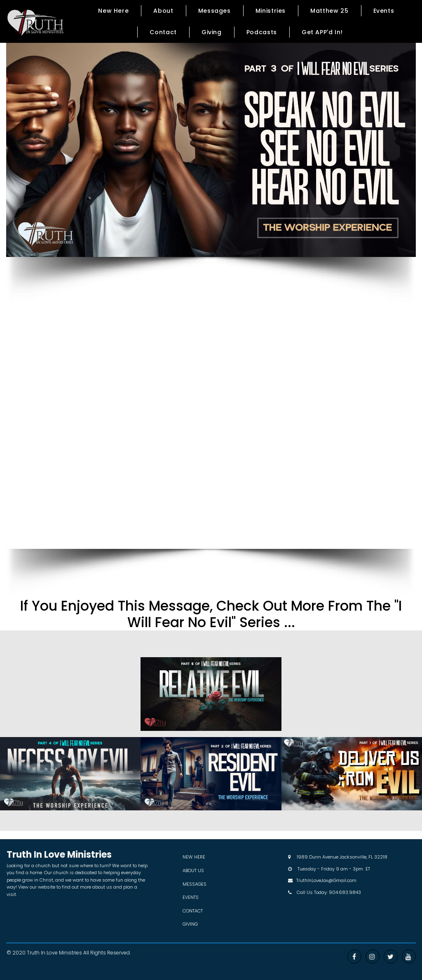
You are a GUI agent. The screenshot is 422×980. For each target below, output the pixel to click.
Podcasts (262, 32)
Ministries (271, 11)
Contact (163, 32)
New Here (113, 11)
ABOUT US (193, 870)
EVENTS (191, 897)
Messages (215, 11)
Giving (212, 32)
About (163, 11)
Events (384, 11)
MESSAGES (195, 884)
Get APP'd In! (322, 32)
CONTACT (193, 911)
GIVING (190, 924)
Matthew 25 (329, 11)
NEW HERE (194, 857)
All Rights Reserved (107, 953)
